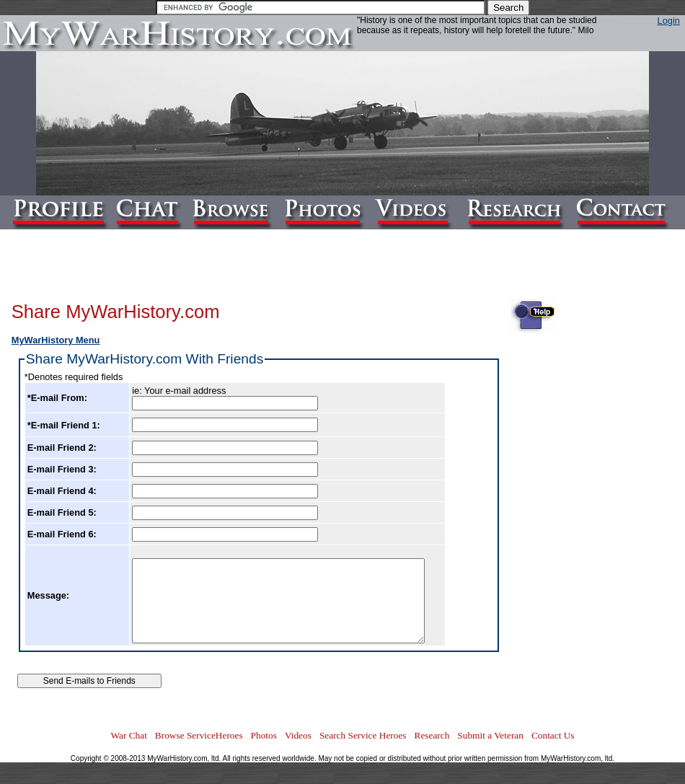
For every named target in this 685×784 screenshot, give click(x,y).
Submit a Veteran (490, 735)
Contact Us (553, 735)
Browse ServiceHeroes (199, 735)
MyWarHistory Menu (56, 340)
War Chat (128, 735)
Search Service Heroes (363, 735)
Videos (298, 735)
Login (669, 21)
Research (432, 735)
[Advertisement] (616, 509)
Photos (264, 735)
